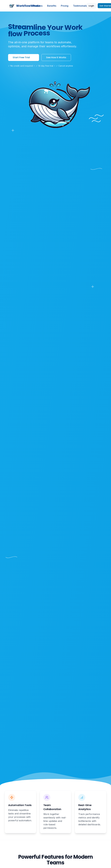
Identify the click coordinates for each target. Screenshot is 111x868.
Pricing (65, 6)
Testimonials (80, 6)
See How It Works (56, 57)
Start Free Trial (24, 57)
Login (91, 6)
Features (38, 6)
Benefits (52, 6)
